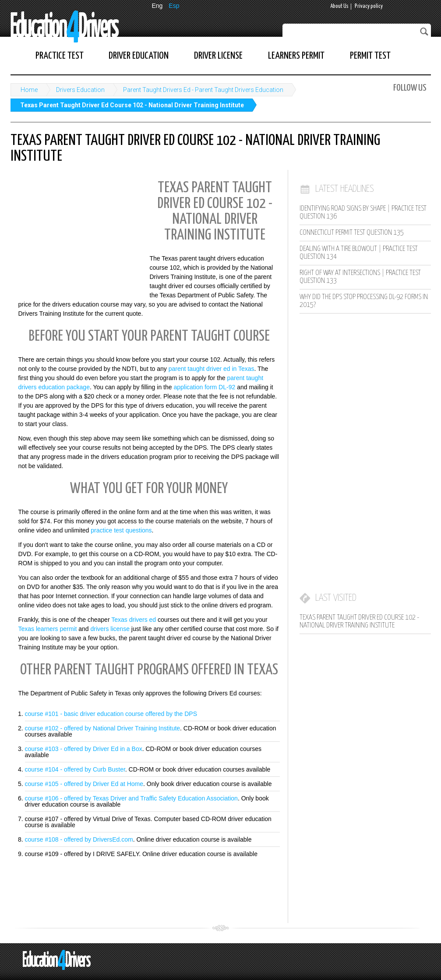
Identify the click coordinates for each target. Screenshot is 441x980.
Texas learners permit (48, 629)
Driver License (218, 56)
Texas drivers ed (134, 620)
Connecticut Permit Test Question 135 (352, 233)
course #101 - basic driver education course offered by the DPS (111, 714)
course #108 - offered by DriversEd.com (79, 839)
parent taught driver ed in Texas (212, 369)
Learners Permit (296, 56)
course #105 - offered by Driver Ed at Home (84, 784)
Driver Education (139, 56)
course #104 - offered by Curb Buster (75, 769)
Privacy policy (369, 6)
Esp (174, 6)
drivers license (110, 629)
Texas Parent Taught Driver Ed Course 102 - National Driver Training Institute (132, 105)
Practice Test (60, 56)
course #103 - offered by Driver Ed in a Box (84, 749)
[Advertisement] (76, 233)
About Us (339, 6)
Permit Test (370, 56)
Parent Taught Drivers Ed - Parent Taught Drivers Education (203, 90)
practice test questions (121, 530)
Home (29, 90)
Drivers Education (80, 90)
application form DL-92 (204, 387)
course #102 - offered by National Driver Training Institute (103, 728)
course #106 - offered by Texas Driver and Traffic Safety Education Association (131, 798)
